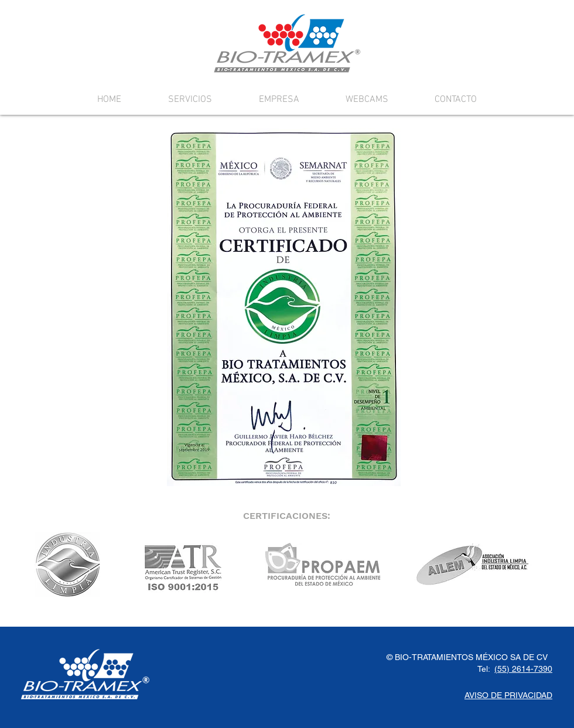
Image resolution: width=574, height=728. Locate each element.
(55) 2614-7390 (523, 669)
